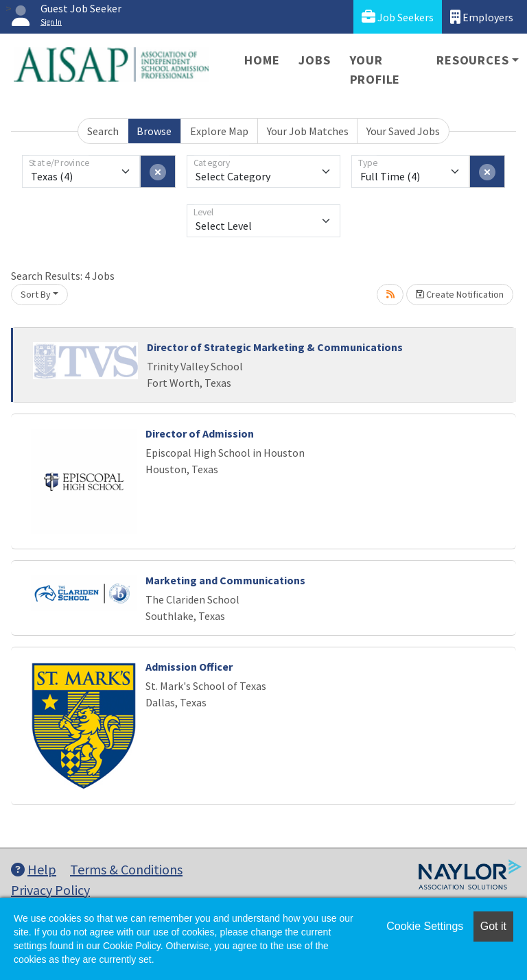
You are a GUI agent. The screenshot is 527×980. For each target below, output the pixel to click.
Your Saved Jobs (403, 131)
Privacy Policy (50, 890)
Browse (154, 131)
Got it (493, 926)
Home (262, 60)
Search (103, 131)
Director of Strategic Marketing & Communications (275, 347)
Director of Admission (200, 433)
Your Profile (375, 70)
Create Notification (460, 294)
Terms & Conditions (126, 869)
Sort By (36, 294)
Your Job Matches (308, 131)
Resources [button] (472, 60)
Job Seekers (398, 17)
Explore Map (219, 131)
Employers (482, 17)
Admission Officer (189, 667)
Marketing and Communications (225, 580)
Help (34, 869)
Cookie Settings (425, 926)
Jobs (314, 60)
